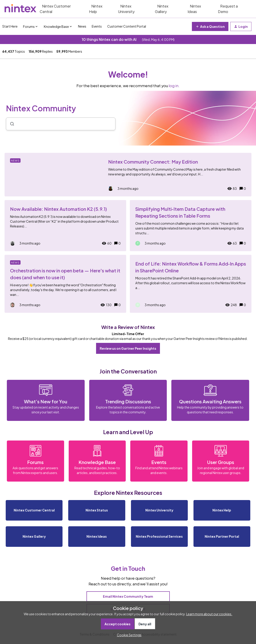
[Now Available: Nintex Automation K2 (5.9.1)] (65, 226)
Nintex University (126, 9)
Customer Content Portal (127, 26)
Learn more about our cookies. (209, 614)
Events (97, 26)
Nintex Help (96, 9)
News (82, 26)
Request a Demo (228, 9)
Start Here (10, 26)
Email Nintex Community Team (128, 596)
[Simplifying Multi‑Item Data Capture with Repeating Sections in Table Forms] (191, 226)
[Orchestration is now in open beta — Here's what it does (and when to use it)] (65, 284)
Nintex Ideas (194, 9)
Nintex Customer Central (55, 9)
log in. (174, 86)
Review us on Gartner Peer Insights (128, 348)
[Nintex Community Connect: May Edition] (128, 175)
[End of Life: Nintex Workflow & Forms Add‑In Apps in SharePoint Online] (191, 284)
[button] (128, 635)
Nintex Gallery (162, 9)
